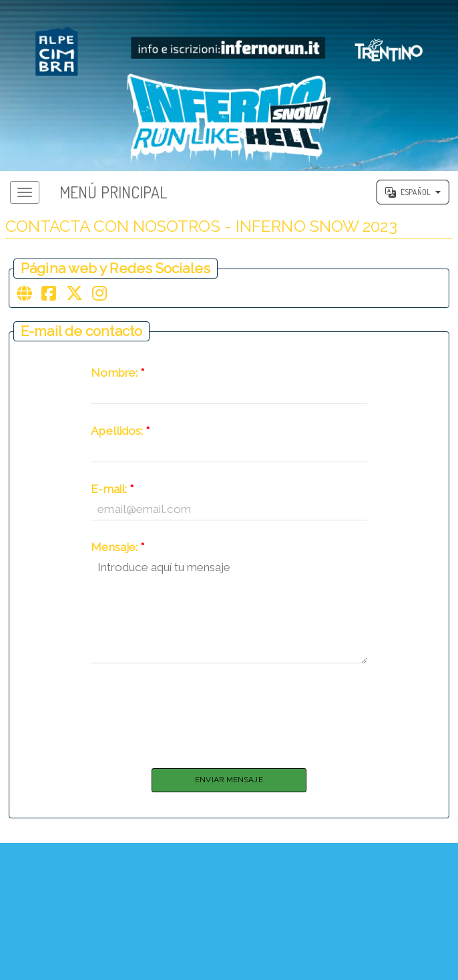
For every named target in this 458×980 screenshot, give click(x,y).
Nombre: (118, 379)
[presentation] (229, 719)
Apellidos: (120, 438)
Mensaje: (118, 553)
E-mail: (112, 495)
